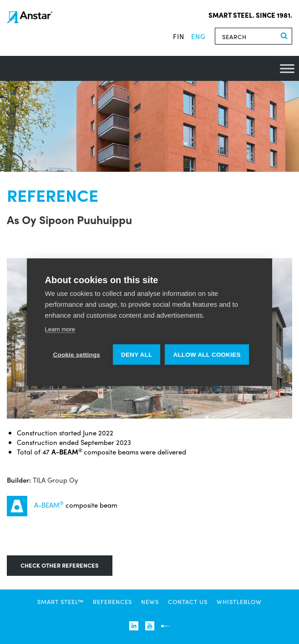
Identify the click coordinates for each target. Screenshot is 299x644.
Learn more (60, 329)
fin (179, 36)
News (150, 602)
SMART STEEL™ (61, 602)
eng (198, 36)
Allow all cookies (207, 354)
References (112, 602)
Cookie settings (77, 354)
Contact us (188, 602)
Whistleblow (239, 602)
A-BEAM (49, 505)
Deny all (137, 354)
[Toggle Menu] (287, 68)
